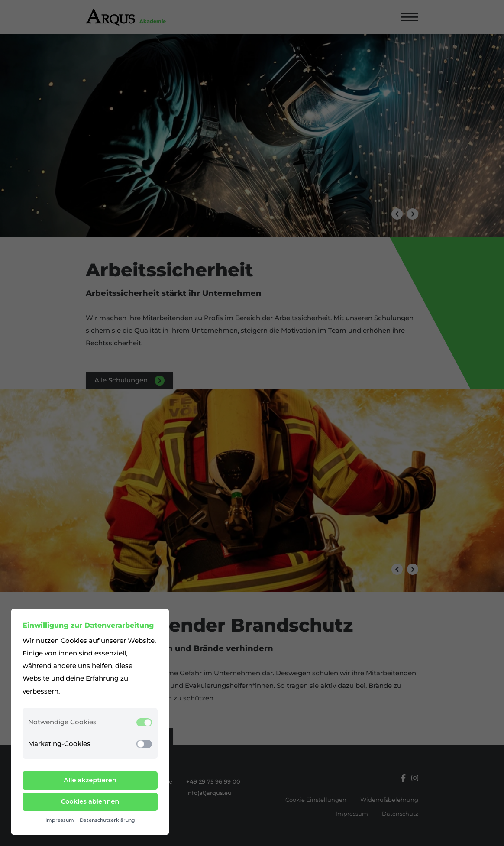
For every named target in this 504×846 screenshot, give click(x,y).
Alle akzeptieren (90, 780)
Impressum (60, 820)
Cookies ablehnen (90, 801)
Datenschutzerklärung (107, 820)
